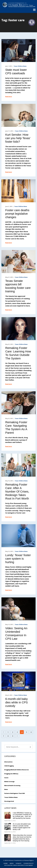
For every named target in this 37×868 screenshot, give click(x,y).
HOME (6, 863)
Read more (9, 97)
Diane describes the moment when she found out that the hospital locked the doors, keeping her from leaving (22, 838)
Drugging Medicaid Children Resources (17, 770)
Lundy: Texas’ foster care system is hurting (18, 559)
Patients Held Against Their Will (15, 793)
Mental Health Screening (12, 786)
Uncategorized (9, 801)
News (6, 789)
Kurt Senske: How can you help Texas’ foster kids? (18, 138)
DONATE (18, 863)
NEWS (12, 863)
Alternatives (8, 762)
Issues (6, 778)
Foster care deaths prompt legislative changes (17, 214)
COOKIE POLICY (28, 863)
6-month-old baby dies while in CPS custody (16, 702)
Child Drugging (9, 766)
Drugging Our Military (11, 774)
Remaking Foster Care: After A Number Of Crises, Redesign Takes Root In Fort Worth (17, 491)
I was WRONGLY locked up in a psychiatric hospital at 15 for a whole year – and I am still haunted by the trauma (22, 816)
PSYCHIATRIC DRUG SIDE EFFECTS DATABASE (18, 865)
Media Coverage (9, 782)
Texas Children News (20, 66)
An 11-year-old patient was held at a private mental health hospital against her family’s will (22, 827)
